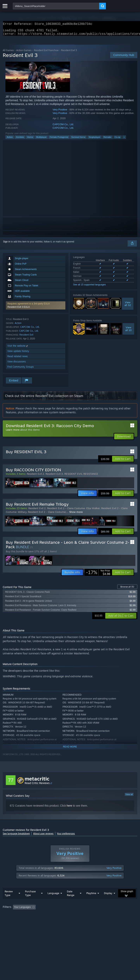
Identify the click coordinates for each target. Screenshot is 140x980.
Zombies (20, 139)
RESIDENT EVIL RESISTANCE (81, 476)
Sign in (7, 244)
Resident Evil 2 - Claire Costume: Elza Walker (73, 511)
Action (10, 139)
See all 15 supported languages (89, 287)
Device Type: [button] (102, 920)
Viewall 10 (128, 331)
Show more (76, 514)
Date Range (71, 901)
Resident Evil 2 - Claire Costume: (47, 514)
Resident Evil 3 (54, 476)
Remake (108, 139)
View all (129, 797)
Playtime (91, 901)
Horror (30, 139)
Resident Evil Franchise (46, 53)
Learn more (13, 432)
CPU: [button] (72, 920)
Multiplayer (41, 139)
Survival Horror (78, 139)
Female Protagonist (59, 139)
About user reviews (43, 836)
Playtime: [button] (91, 915)
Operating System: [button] (52, 920)
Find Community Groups (21, 369)
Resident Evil (26, 337)
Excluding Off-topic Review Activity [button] (61, 915)
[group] (70, 917)
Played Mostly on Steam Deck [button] (19, 920)
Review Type (9, 901)
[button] (36, 308)
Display (108, 901)
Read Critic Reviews (37, 785)
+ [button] (124, 139)
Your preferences (66, 836)
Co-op (118, 139)
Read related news (18, 359)
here (69, 808)
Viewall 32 (128, 306)
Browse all (127, 589)
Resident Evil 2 (35, 476)
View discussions (17, 364)
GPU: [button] (85, 920)
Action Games (24, 53)
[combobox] (56, 6)
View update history (18, 353)
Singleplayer (95, 139)
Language (53, 901)
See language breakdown (16, 836)
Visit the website (18, 348)
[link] (98, 575)
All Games (8, 53)
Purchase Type (30, 901)
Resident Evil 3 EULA (19, 309)
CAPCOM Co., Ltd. (63, 127)
